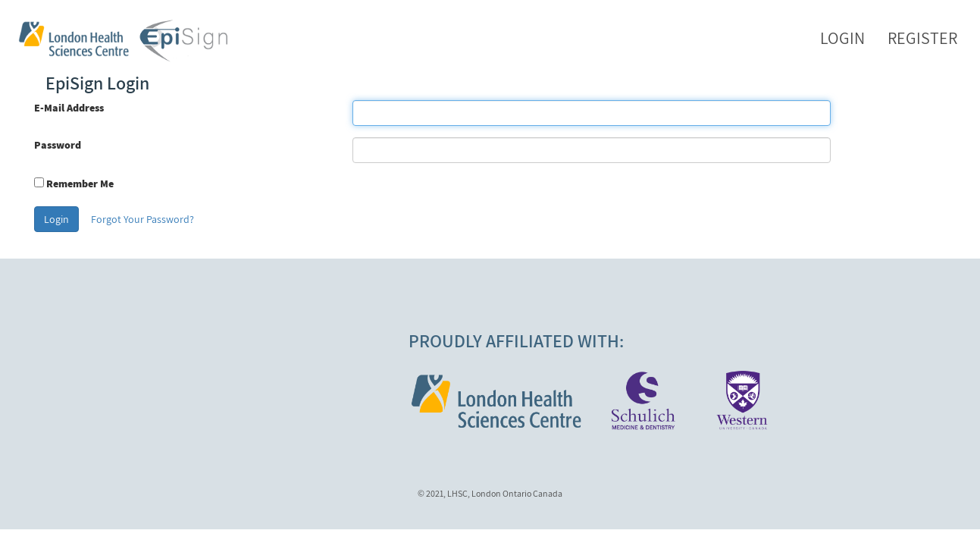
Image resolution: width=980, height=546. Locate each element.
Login (842, 38)
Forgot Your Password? (142, 219)
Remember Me (80, 184)
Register (922, 38)
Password (58, 145)
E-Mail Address (69, 108)
